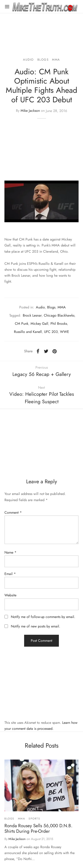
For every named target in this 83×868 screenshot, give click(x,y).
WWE (65, 332)
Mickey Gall (39, 324)
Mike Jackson (30, 111)
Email (10, 574)
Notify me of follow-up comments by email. (43, 617)
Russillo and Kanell (28, 332)
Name (10, 552)
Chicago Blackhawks (59, 315)
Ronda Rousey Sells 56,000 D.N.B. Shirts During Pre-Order (38, 828)
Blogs (43, 60)
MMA (56, 60)
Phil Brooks (59, 324)
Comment (13, 512)
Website (10, 595)
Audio (28, 60)
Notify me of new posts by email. (36, 626)
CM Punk (22, 324)
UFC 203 (51, 332)
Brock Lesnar (32, 315)
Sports (34, 819)
